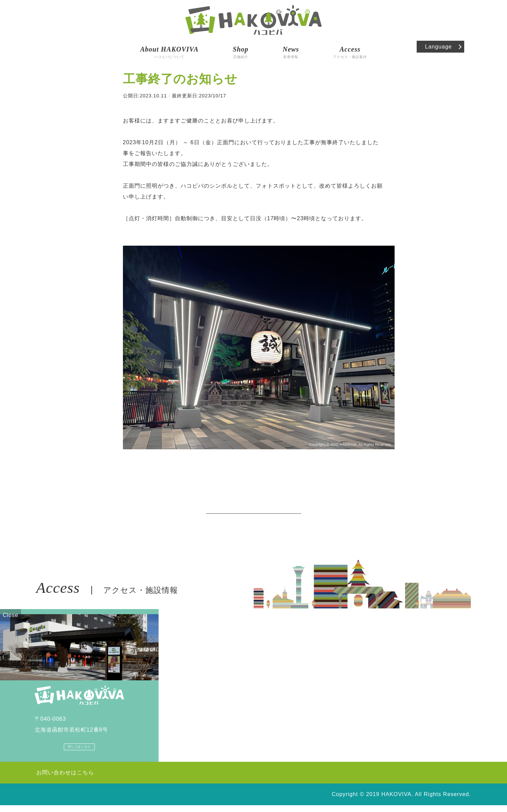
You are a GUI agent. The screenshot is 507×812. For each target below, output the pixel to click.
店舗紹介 (240, 46)
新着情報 (291, 46)
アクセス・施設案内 (350, 46)
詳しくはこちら (79, 751)
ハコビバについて (169, 46)
